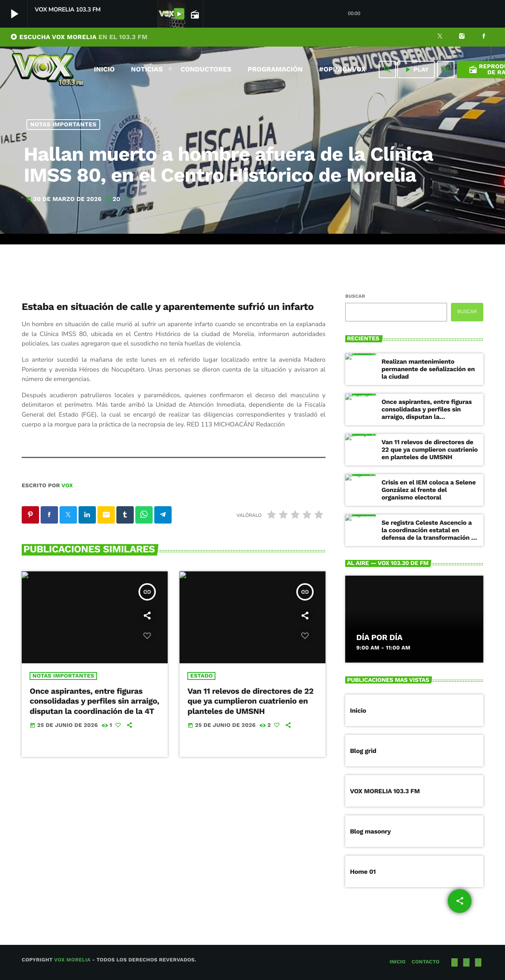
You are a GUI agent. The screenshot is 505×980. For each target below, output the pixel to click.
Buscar (355, 296)
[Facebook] (484, 37)
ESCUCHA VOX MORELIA (79, 37)
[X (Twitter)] (440, 37)
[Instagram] (462, 37)
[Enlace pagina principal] (48, 69)
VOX (67, 486)
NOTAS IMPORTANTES (64, 124)
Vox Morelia (72, 960)
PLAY (416, 69)
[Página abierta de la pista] (194, 14)
